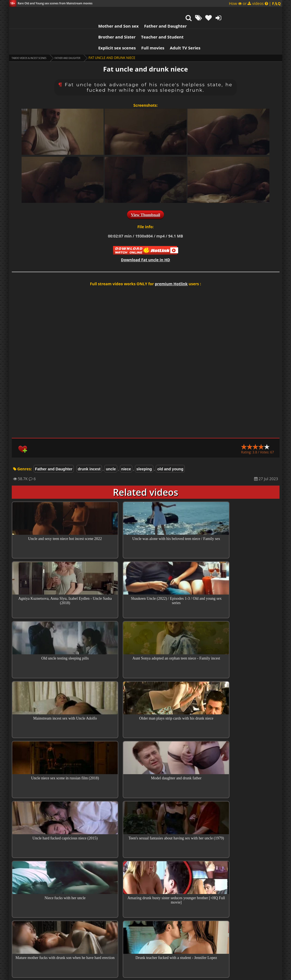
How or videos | (255, 3)
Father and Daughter (120, 12)
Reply (220, 830)
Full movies (107, 23)
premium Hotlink (171, 259)
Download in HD (146, 235)
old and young (170, 444)
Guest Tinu (109, 886)
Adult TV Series (140, 23)
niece (126, 444)
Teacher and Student (211, 12)
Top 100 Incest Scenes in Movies (145, 781)
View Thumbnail (145, 190)
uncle (111, 444)
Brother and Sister (165, 12)
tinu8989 (108, 922)
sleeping (144, 444)
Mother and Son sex (73, 12)
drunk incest (89, 444)
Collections (145, 797)
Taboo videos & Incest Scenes (37, 33)
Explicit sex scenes (72, 23)
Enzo (104, 822)
